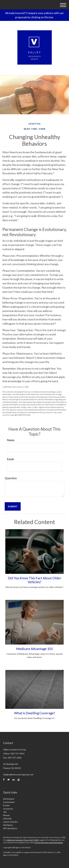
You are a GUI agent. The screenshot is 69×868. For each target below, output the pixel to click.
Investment (9, 802)
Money (6, 815)
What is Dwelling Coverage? (34, 713)
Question (11, 478)
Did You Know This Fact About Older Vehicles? (34, 580)
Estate (6, 805)
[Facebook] (4, 780)
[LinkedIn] (14, 780)
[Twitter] (9, 780)
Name (11, 440)
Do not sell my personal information (49, 842)
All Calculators (10, 828)
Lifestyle (7, 818)
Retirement (9, 799)
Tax (5, 812)
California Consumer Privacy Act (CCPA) (22, 840)
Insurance (8, 809)
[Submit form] (13, 506)
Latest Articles (10, 822)
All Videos (8, 825)
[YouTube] (19, 780)
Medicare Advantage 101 (34, 649)
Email (10, 459)
